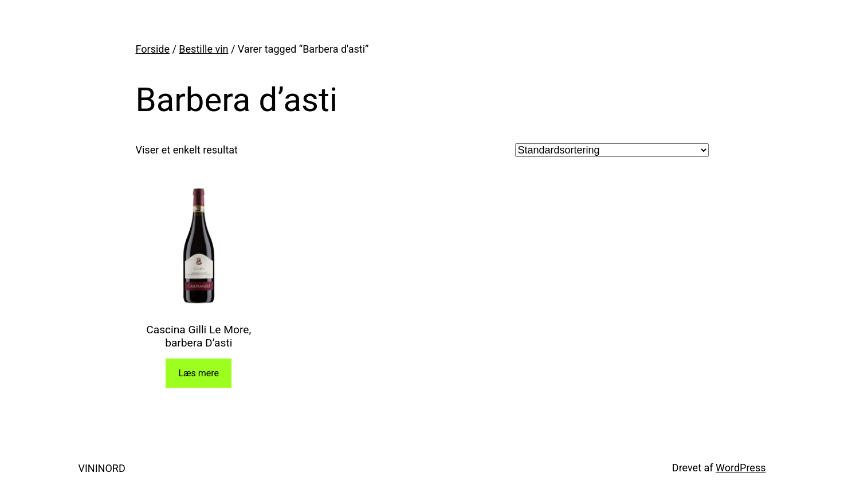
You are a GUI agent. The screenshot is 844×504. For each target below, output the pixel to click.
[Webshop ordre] (612, 150)
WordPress (741, 468)
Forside (153, 49)
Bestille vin (203, 49)
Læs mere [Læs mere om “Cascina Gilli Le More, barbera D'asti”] (199, 373)
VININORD (102, 468)
